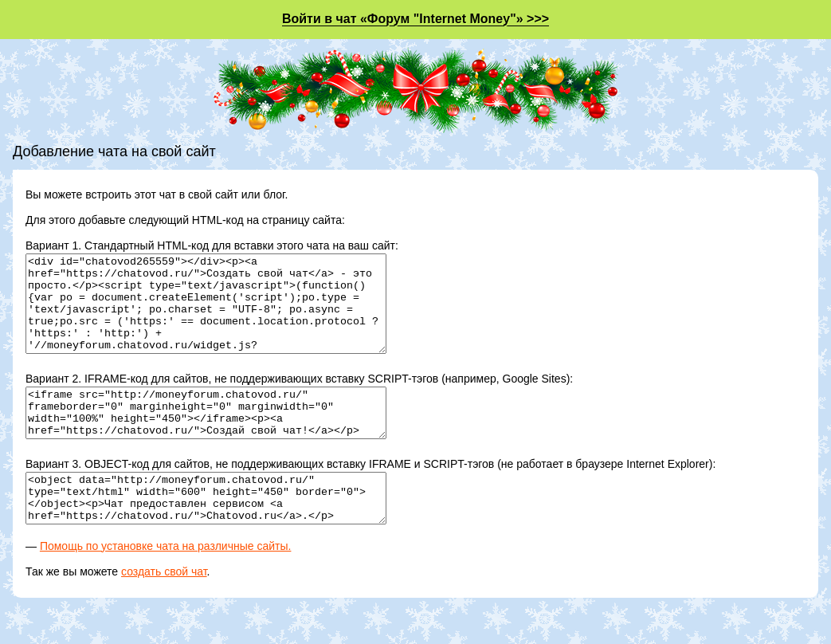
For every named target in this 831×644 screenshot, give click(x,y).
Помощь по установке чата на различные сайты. (166, 584)
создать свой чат (164, 610)
